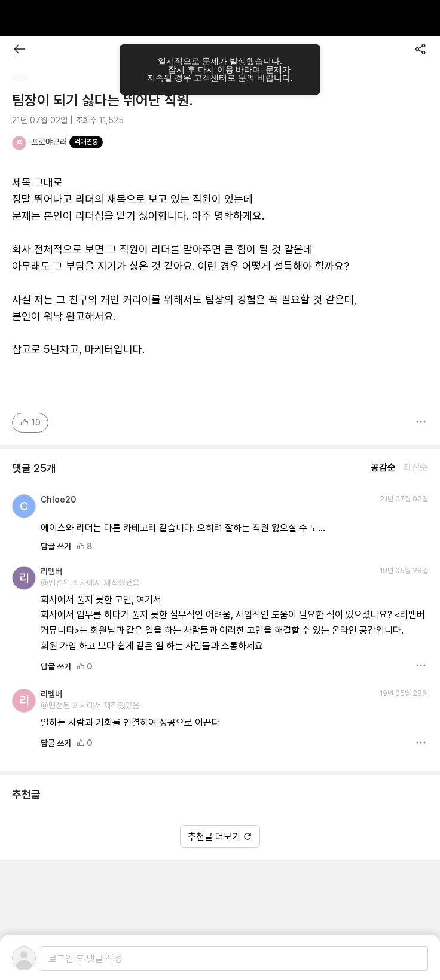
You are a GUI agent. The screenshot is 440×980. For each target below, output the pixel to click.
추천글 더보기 (220, 837)
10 (30, 422)
